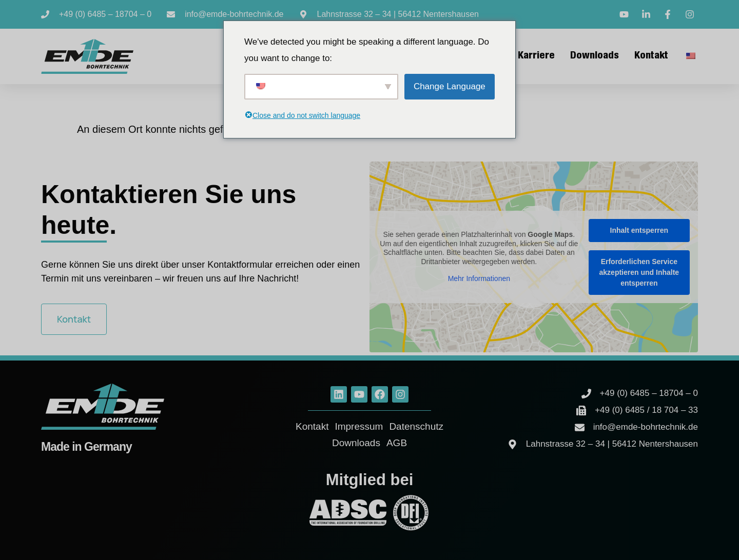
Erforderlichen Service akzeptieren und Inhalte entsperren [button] (639, 272)
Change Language (450, 86)
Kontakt (651, 56)
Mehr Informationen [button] (479, 278)
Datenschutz (416, 426)
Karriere (536, 56)
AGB (397, 443)
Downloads (595, 56)
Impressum (359, 426)
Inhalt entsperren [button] (639, 230)
